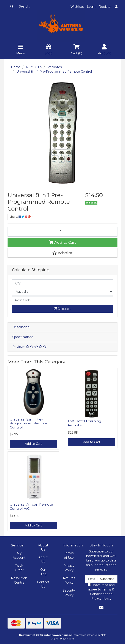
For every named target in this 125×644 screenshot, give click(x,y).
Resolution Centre (19, 580)
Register (105, 7)
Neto (104, 635)
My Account (19, 555)
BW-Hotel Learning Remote (85, 423)
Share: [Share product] (20, 217)
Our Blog (43, 572)
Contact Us (43, 584)
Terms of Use (69, 555)
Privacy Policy (69, 568)
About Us (43, 559)
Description (21, 327)
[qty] (62, 283)
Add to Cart (62, 242)
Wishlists (77, 7)
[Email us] (101, 607)
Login (91, 7)
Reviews (29, 347)
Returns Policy (69, 580)
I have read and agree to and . (101, 592)
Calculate (62, 309)
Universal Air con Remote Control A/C (31, 506)
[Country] (62, 292)
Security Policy (69, 593)
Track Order (19, 568)
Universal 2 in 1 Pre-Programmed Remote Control (29, 423)
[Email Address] (91, 579)
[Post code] (62, 300)
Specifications (23, 337)
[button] (62, 253)
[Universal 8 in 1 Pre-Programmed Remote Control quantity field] (62, 232)
